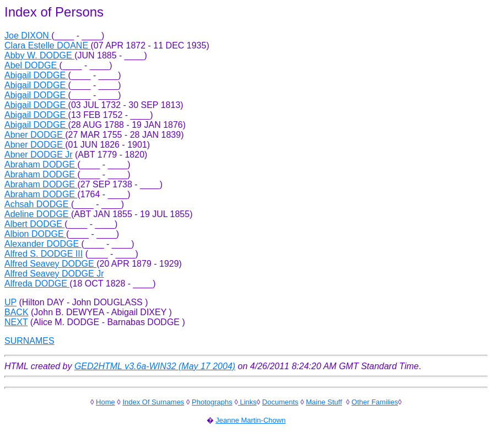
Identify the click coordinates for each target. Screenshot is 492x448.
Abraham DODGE (41, 164)
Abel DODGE (32, 65)
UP (10, 302)
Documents (280, 402)
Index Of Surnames (153, 402)
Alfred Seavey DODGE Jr (54, 274)
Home (106, 402)
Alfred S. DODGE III (44, 254)
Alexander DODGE (43, 244)
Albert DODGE (34, 224)
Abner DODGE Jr (39, 155)
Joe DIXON (28, 36)
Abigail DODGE (36, 75)
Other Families (375, 402)
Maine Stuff (324, 402)
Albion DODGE (35, 234)
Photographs (212, 402)
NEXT (16, 322)
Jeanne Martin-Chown (250, 420)
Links (247, 402)
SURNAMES (29, 341)
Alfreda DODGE (37, 284)
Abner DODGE (35, 135)
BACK (17, 312)
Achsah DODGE (38, 204)
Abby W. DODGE (39, 55)
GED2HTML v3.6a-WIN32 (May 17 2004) (155, 366)
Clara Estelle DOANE (48, 45)
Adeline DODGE (38, 214)
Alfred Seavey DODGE (50, 264)
